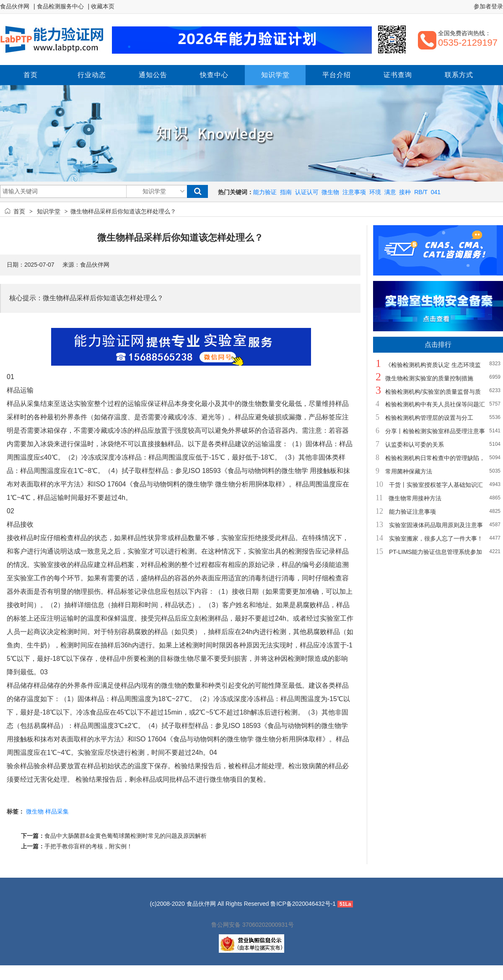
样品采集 (57, 811)
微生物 (330, 192)
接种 (405, 192)
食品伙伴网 (15, 6)
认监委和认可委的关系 (415, 445)
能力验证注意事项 (412, 512)
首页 (19, 211)
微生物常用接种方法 (415, 498)
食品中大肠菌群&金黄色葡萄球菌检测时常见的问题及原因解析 (126, 836)
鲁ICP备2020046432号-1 (303, 904)
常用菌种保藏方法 (409, 471)
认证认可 (307, 192)
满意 (390, 192)
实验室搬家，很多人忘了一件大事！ (436, 538)
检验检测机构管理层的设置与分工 (429, 418)
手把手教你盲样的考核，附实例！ (88, 846)
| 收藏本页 (101, 6)
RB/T (421, 192)
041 (436, 192)
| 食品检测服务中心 (59, 6)
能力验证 (265, 192)
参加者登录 (488, 6)
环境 (375, 192)
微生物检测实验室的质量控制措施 (429, 378)
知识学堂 (49, 211)
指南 (286, 192)
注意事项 (354, 192)
